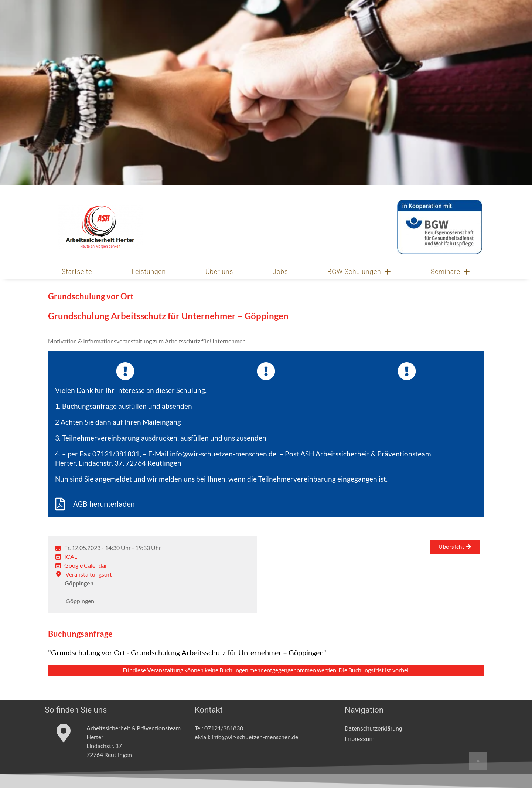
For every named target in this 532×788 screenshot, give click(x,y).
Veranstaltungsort (89, 574)
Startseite (77, 271)
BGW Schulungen (359, 272)
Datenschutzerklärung (374, 729)
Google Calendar (86, 565)
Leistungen (149, 271)
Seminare (451, 272)
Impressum (360, 739)
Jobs (280, 271)
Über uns (219, 271)
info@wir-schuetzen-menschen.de (223, 454)
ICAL (71, 556)
